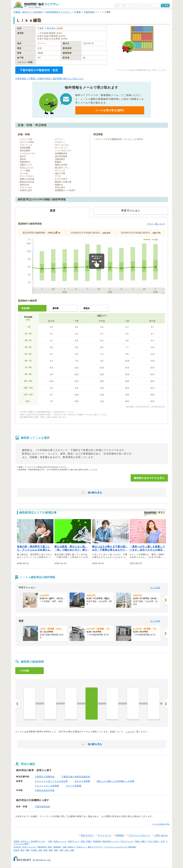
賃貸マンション (60, 841)
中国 (61, 850)
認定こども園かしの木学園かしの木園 (116, 781)
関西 (51, 850)
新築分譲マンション (111, 841)
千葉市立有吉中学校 (45, 790)
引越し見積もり (69, 847)
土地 (162, 841)
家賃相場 (97, 841)
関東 (28, 850)
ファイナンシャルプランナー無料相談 (120, 847)
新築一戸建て (141, 841)
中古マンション (127, 841)
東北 (22, 850)
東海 (46, 850)
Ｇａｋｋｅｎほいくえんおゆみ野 (51, 781)
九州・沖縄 (69, 850)
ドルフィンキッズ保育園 (47, 786)
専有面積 (25, 308)
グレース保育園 (74, 786)
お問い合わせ (161, 835)
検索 (167, 5)
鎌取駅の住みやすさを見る (149, 478)
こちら (129, 732)
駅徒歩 (87, 308)
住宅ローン (81, 847)
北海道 (16, 850)
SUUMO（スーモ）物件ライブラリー (37, 5)
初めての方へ (87, 835)
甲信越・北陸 (37, 850)
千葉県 (78, 12)
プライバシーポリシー (139, 835)
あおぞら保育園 (82, 781)
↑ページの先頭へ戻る (161, 824)
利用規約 (120, 835)
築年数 (56, 308)
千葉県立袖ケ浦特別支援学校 (76, 777)
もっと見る (155, 588)
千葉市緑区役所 (42, 807)
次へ (165, 704)
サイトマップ (105, 835)
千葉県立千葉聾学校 (45, 777)
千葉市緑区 (89, 12)
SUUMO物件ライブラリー (58, 12)
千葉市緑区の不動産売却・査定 (39, 70)
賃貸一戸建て (86, 841)
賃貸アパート (74, 841)
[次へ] (165, 600)
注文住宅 (17, 847)
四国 (56, 850)
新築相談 (57, 847)
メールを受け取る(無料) (110, 110)
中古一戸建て (153, 841)
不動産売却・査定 (44, 847)
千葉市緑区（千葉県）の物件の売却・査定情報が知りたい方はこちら (49, 79)
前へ (18, 704)
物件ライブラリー (95, 847)
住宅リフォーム (29, 847)
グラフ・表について (156, 224)
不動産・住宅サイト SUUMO (28, 12)
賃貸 (50, 841)
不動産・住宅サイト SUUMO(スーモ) (29, 841)
